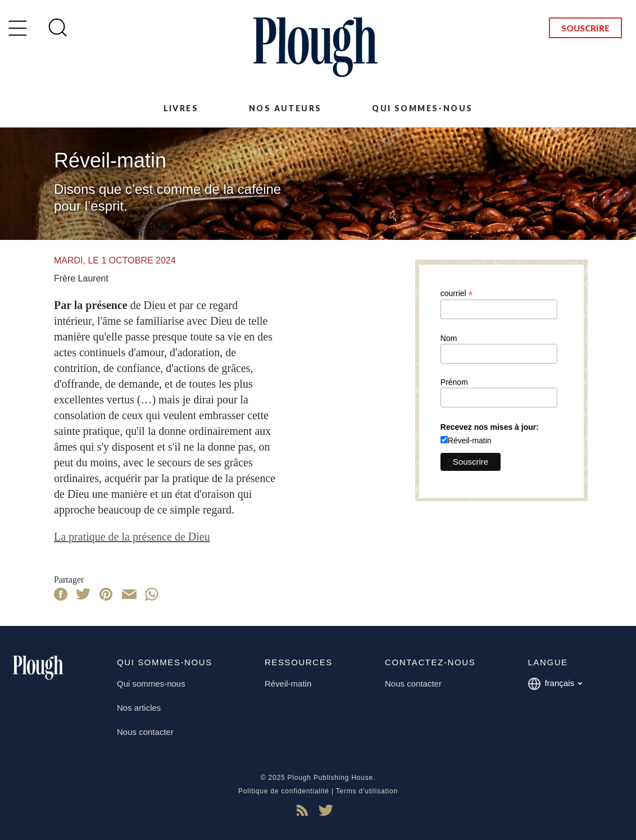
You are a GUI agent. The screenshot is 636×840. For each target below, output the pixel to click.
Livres (181, 108)
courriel (457, 293)
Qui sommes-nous (422, 108)
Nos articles (139, 708)
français (555, 684)
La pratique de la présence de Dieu (132, 537)
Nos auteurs (285, 108)
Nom (449, 338)
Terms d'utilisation (367, 791)
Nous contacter (145, 732)
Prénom (454, 382)
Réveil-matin (470, 441)
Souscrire (585, 28)
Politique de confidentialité (284, 791)
